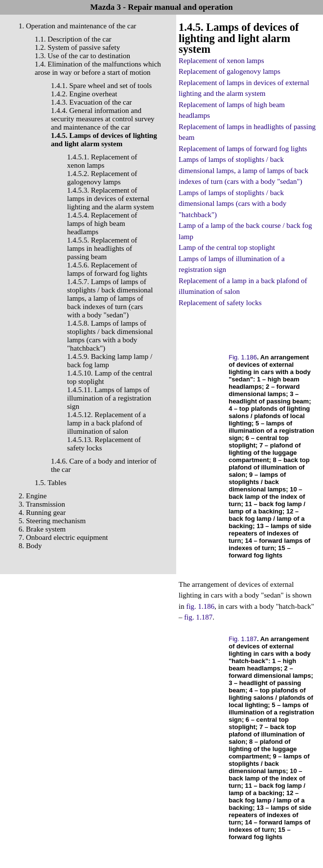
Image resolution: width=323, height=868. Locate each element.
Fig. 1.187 (243, 639)
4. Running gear (42, 512)
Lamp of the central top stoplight (227, 247)
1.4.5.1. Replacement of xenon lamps (102, 161)
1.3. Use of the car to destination (82, 56)
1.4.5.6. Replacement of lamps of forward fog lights (107, 269)
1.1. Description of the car (73, 39)
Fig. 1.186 (243, 357)
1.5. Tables (51, 483)
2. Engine (33, 496)
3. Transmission (42, 504)
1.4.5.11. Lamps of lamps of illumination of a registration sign (109, 398)
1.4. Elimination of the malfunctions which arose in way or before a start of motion (98, 68)
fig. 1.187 (198, 617)
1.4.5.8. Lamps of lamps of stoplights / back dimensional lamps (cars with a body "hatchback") (110, 336)
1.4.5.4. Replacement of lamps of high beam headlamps (102, 223)
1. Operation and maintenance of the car (77, 26)
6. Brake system (42, 529)
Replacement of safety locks (220, 303)
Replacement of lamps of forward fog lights (243, 149)
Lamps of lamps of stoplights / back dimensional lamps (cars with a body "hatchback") (232, 204)
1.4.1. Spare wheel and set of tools (101, 86)
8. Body (30, 546)
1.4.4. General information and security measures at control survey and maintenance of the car (103, 119)
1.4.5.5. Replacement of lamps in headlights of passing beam (102, 248)
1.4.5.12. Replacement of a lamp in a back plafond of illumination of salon (106, 423)
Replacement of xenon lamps (221, 61)
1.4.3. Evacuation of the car (91, 102)
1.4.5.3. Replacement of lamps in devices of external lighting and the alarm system (110, 199)
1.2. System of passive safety (77, 47)
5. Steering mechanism (52, 521)
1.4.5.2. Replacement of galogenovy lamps (102, 178)
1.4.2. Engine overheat (84, 94)
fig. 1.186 (200, 606)
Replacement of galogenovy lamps (230, 71)
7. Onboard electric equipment (63, 537)
